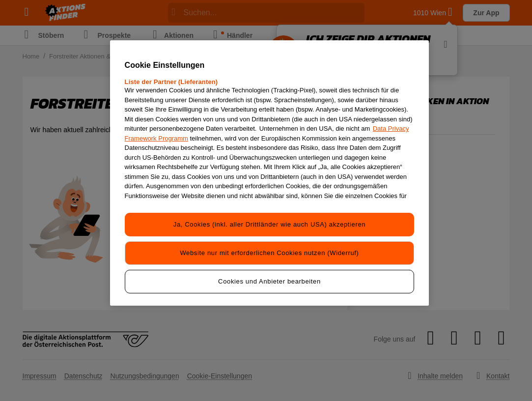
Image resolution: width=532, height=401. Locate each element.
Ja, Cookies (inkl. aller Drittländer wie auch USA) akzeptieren (269, 224)
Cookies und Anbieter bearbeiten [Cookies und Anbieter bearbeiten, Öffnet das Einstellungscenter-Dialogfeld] (269, 281)
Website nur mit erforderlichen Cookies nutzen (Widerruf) (269, 253)
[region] (270, 173)
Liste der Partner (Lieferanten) (171, 82)
